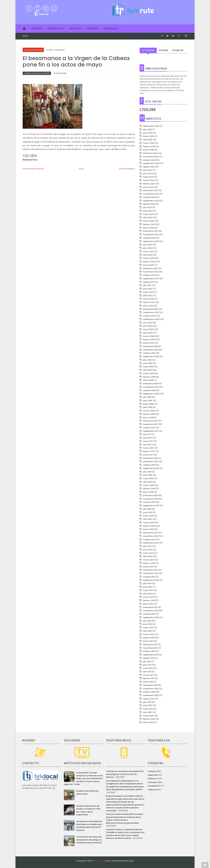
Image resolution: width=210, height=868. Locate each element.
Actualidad (148, 50)
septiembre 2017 (151, 431)
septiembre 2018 (151, 394)
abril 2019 (147, 370)
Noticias (37, 29)
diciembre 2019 (150, 346)
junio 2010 (148, 705)
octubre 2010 (149, 692)
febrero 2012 (149, 638)
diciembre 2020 (151, 309)
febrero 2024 (149, 184)
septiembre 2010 (151, 695)
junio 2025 (148, 133)
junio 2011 (147, 665)
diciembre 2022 (151, 231)
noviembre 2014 (151, 536)
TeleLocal (153, 790)
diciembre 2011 (150, 645)
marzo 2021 (148, 299)
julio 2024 (148, 170)
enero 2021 (148, 306)
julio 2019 (147, 360)
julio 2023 (147, 207)
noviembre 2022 (151, 234)
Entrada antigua (127, 169)
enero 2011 (148, 682)
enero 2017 (148, 455)
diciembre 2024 (151, 153)
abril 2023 (148, 218)
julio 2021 (147, 285)
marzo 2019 (148, 373)
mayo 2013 (148, 590)
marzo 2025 (149, 143)
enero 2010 (148, 722)
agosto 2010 (149, 699)
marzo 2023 (149, 221)
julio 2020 (147, 323)
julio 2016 (147, 472)
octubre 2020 (149, 316)
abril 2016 (147, 482)
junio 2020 (148, 326)
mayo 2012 (148, 628)
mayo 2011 (148, 668)
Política (152, 779)
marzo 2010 (148, 716)
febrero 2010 (149, 719)
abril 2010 (147, 712)
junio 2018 (148, 401)
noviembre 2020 (151, 312)
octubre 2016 (149, 465)
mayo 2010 (148, 709)
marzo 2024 (149, 180)
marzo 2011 (148, 675)
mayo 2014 (148, 553)
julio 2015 (147, 509)
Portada (152, 782)
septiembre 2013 (151, 580)
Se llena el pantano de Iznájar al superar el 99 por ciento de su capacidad (88, 810)
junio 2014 (148, 550)
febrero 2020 (149, 339)
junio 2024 (148, 174)
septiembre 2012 (151, 617)
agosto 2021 (149, 282)
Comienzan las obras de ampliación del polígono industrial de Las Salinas (89, 840)
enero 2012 (148, 641)
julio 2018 (147, 397)
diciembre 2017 (150, 421)
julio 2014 (147, 546)
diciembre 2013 (150, 570)
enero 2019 (148, 380)
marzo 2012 (148, 634)
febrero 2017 (149, 451)
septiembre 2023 (151, 201)
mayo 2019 (148, 367)
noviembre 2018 (151, 387)
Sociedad (153, 786)
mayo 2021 (148, 292)
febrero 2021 (149, 302)
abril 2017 (147, 445)
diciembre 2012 (150, 607)
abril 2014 (147, 556)
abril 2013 (147, 594)
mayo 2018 (148, 404)
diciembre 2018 (150, 384)
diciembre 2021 (150, 268)
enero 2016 (148, 492)
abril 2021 (147, 296)
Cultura (152, 771)
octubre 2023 (149, 197)
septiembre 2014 (151, 543)
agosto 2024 (149, 167)
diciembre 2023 (151, 190)
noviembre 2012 (151, 611)
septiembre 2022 (151, 241)
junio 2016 (148, 475)
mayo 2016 (148, 478)
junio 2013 (148, 587)
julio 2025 (147, 129)
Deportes (153, 775)
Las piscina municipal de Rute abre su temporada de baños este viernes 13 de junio (89, 826)
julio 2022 (147, 245)
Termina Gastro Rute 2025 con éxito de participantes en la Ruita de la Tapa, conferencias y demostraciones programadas (125, 819)
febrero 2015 (149, 526)
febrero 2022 (149, 262)
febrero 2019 (149, 377)
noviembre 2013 (151, 573)
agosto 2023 (149, 204)
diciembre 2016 (150, 458)
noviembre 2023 (151, 194)
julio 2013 (147, 583)
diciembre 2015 (150, 495)
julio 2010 (147, 702)
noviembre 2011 (150, 648)
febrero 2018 (149, 414)
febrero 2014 (149, 563)
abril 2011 (147, 672)
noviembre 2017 (150, 424)
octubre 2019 (149, 353)
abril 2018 (147, 407)
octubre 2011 (149, 651)
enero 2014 (148, 567)
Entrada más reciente (33, 169)
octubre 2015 (149, 502)
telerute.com (98, 861)
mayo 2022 (148, 251)
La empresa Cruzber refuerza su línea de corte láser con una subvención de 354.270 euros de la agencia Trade (83, 778)
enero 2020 (148, 343)
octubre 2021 (149, 275)
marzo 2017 (148, 448)
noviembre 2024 (151, 157)
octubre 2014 (149, 540)
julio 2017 (147, 434)
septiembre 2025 (151, 126)
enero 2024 (149, 187)
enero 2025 (148, 150)
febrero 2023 (149, 224)
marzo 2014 (148, 560)
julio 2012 (147, 621)
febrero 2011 (149, 678)
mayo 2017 (148, 441)
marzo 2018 (148, 411)
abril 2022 (148, 255)
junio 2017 (147, 438)
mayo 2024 (148, 177)
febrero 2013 (149, 600)
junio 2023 (148, 211)
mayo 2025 (148, 136)
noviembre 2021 (151, 272)
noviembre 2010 (151, 689)
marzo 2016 (148, 485)
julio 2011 (147, 661)
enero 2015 (148, 529)
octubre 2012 (149, 614)
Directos (75, 29)
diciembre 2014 (150, 533)
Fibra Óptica (56, 29)
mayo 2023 (148, 214)
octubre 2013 (149, 577)
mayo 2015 (148, 516)
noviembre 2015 (151, 499)
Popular (163, 50)
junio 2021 (148, 289)
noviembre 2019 (151, 350)
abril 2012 (147, 631)
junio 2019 (148, 363)
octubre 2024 (149, 160)
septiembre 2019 (151, 356)
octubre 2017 (149, 428)
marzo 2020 (149, 336)
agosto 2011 (148, 658)
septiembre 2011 (151, 655)
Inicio (25, 36)
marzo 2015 (148, 523)
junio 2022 (148, 248)
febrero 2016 (149, 489)
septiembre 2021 (151, 279)
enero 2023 (148, 228)
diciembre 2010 (150, 685)
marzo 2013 (148, 597)
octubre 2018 (149, 390)
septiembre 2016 (151, 468)
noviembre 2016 (151, 461)
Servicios (92, 29)
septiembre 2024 (151, 163)
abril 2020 (148, 333)
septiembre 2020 (151, 319)
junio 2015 (148, 512)
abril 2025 (148, 140)
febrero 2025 (149, 146)
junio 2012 (148, 624)
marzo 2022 (149, 258)
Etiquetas (178, 50)
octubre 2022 (149, 238)
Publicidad (111, 29)
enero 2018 (148, 418)
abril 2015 (147, 519)
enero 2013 (148, 604)
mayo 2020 (148, 329)
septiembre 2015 (151, 506)
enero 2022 (148, 265)
